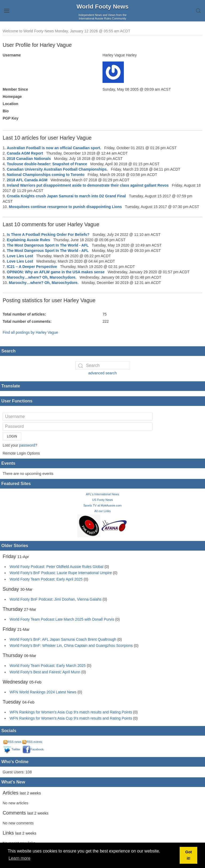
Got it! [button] (189, 855)
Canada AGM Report (25, 153)
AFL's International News (102, 494)
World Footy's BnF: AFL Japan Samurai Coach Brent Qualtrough (63, 639)
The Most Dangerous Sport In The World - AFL (48, 245)
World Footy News (103, 7)
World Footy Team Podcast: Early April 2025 (46, 579)
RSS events (32, 742)
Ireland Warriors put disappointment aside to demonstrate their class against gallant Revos (88, 185)
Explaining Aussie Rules (29, 240)
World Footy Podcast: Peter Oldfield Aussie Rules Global (56, 567)
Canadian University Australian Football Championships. (57, 169)
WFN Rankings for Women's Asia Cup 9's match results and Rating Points (71, 712)
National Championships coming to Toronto (46, 175)
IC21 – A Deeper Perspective (32, 267)
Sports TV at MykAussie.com (102, 505)
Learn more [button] (19, 858)
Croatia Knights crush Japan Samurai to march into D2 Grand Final (66, 196)
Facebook (33, 749)
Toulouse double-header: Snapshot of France (47, 164)
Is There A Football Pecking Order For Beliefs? (48, 235)
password (27, 445)
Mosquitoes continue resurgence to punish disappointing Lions (65, 207)
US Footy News (102, 500)
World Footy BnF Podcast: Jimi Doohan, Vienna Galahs (56, 599)
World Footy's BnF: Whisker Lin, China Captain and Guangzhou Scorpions (71, 646)
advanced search (103, 373)
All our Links (103, 511)
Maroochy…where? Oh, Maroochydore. (42, 277)
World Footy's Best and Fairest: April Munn (45, 672)
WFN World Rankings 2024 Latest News (43, 692)
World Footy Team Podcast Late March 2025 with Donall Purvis (62, 619)
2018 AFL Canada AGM (27, 180)
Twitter (12, 749)
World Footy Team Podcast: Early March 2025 (48, 666)
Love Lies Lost (20, 256)
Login (12, 436)
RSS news (12, 742)
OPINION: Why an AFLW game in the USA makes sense (56, 272)
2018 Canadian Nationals (29, 159)
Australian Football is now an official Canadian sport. (54, 148)
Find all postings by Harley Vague (30, 332)
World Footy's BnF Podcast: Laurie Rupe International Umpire (61, 573)
